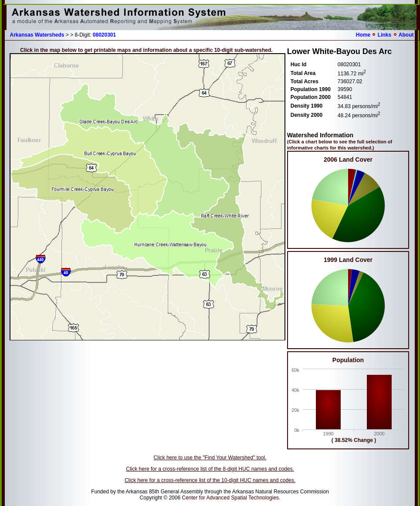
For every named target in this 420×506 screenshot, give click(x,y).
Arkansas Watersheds (37, 35)
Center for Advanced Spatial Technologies (230, 498)
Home (363, 35)
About (406, 35)
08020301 (104, 35)
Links (384, 35)
